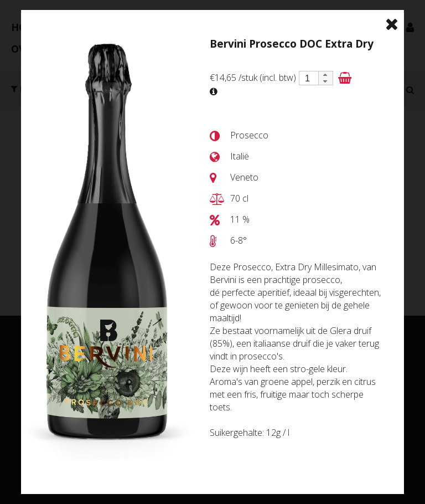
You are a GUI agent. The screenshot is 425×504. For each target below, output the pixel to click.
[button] (325, 75)
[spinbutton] (308, 79)
